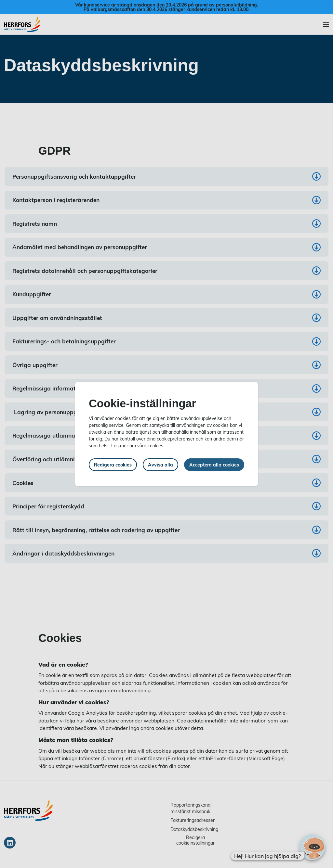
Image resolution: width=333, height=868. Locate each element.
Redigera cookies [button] (113, 465)
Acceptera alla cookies (214, 465)
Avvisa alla (160, 465)
